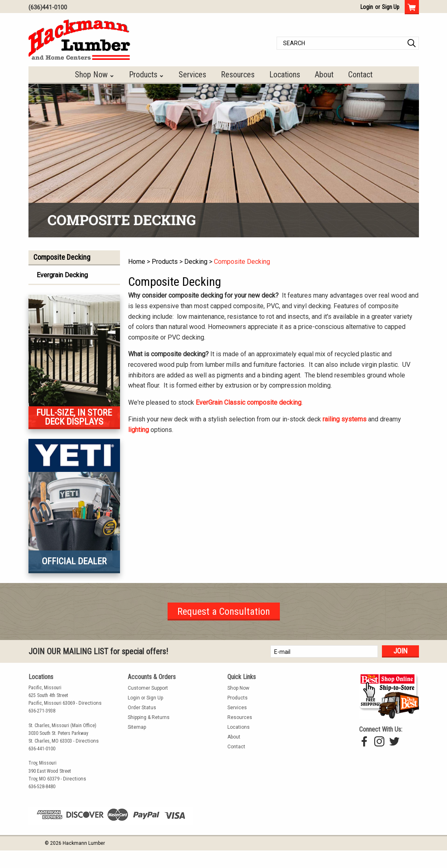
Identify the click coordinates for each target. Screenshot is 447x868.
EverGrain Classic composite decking (249, 402)
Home (137, 262)
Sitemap (137, 727)
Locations (285, 75)
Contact (360, 75)
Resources (238, 75)
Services (192, 75)
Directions (90, 703)
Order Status (142, 708)
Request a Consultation (224, 612)
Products (143, 75)
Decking (196, 262)
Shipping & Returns (149, 717)
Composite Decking (242, 262)
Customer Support (148, 688)
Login (367, 7)
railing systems (345, 419)
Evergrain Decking (62, 275)
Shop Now (91, 75)
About (324, 75)
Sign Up (391, 7)
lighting (138, 430)
